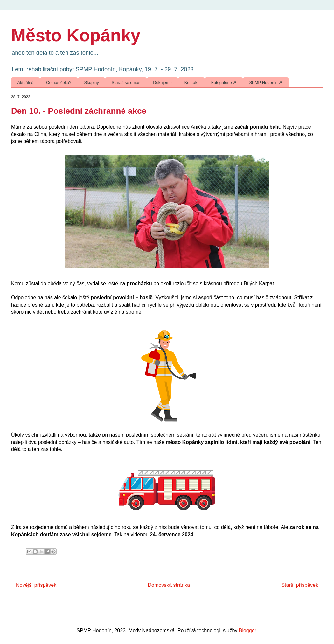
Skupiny (92, 82)
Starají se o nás (126, 82)
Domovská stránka (169, 585)
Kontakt (191, 82)
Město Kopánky (76, 35)
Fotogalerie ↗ (224, 82)
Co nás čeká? (59, 82)
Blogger (247, 630)
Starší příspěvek (300, 585)
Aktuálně (26, 82)
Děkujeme (162, 82)
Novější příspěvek (36, 585)
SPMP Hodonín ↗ (266, 82)
